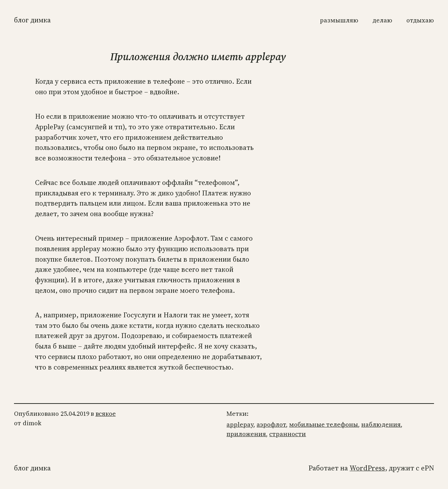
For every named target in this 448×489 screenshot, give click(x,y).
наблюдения (381, 425)
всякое (106, 414)
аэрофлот (271, 425)
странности (288, 434)
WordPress (367, 468)
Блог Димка (32, 20)
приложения (246, 434)
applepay (240, 425)
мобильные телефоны (324, 425)
